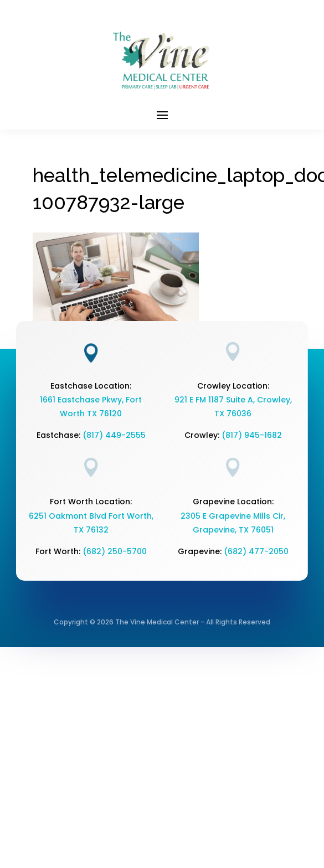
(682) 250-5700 (115, 551)
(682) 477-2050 (256, 551)
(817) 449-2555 (114, 435)
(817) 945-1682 (252, 435)
